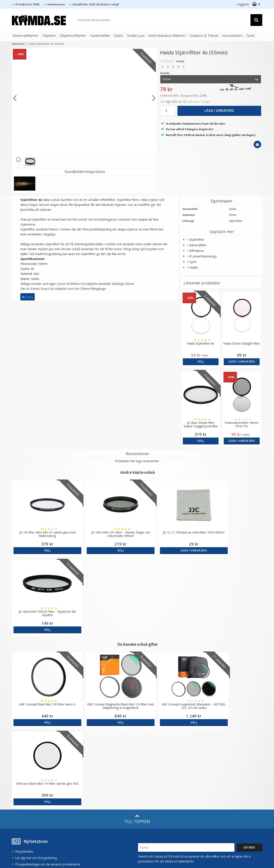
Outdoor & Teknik (204, 36)
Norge (210, 748)
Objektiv (49, 36)
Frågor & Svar (21, 774)
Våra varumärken (87, 741)
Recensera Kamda (88, 747)
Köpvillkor (18, 780)
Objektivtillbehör (73, 36)
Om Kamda (83, 734)
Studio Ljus (136, 36)
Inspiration (82, 785)
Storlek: (165, 73)
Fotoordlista (84, 779)
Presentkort (19, 800)
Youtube (144, 787)
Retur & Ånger (21, 787)
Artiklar (80, 772)
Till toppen (137, 661)
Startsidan (18, 44)
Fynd (250, 36)
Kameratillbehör (25, 36)
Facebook (145, 781)
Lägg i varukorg (219, 111)
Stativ (119, 36)
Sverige (211, 737)
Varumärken (232, 36)
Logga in (243, 4)
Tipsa (28, 297)
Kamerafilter (100, 36)
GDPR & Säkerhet (87, 754)
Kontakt (17, 793)
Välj (201, 361)
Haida (180, 61)
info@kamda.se (23, 733)
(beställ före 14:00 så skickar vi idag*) (164, 752)
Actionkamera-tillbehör (167, 36)
